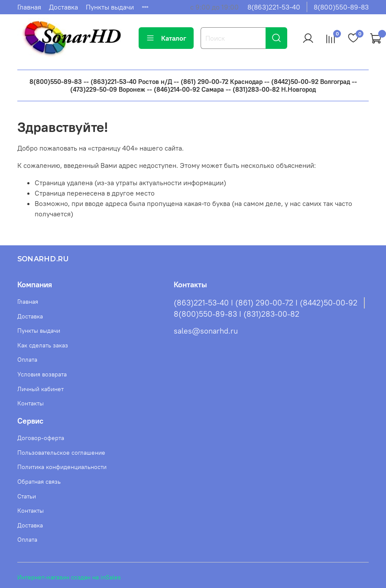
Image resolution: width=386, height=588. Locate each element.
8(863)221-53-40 (274, 7)
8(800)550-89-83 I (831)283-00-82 (237, 314)
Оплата (27, 360)
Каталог (166, 38)
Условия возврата (42, 374)
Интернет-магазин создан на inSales (69, 577)
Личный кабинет (41, 389)
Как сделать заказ (43, 345)
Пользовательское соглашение (61, 453)
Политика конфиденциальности (62, 467)
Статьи (27, 496)
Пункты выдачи (110, 7)
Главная (29, 7)
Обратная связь (39, 482)
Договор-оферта (41, 438)
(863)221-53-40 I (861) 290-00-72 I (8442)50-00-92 (266, 303)
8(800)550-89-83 (341, 7)
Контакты (31, 403)
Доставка (63, 7)
